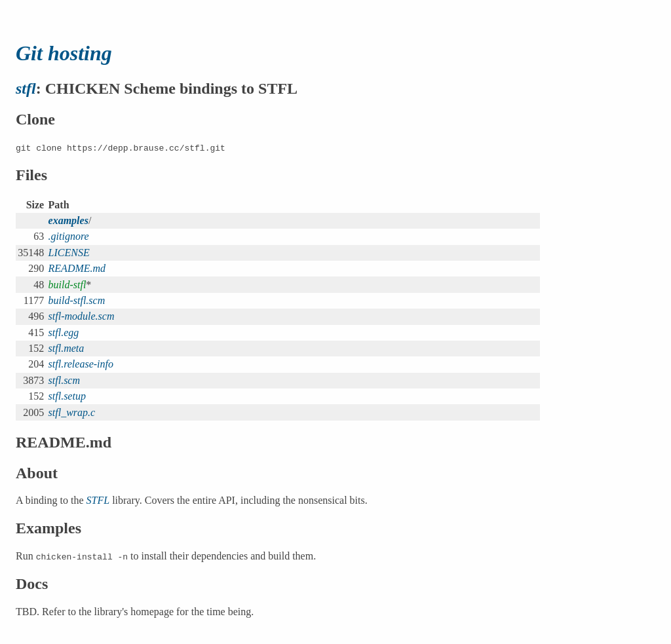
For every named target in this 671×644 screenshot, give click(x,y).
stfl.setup (67, 396)
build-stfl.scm (77, 300)
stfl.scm (64, 380)
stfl (26, 88)
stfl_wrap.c (72, 412)
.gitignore (69, 236)
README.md (77, 268)
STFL (98, 500)
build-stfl (67, 285)
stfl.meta (67, 348)
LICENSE (69, 253)
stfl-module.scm (82, 316)
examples (68, 220)
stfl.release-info (81, 364)
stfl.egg (64, 332)
